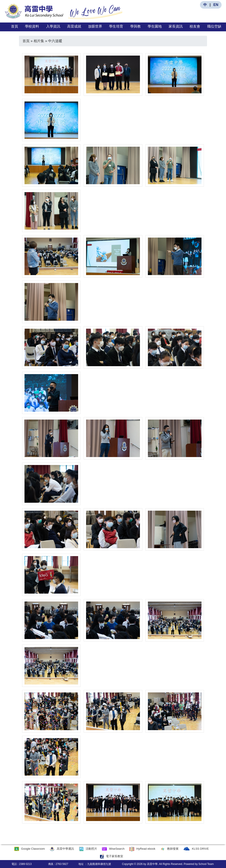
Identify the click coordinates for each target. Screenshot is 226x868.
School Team (206, 864)
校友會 (195, 26)
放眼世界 (95, 26)
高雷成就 (74, 26)
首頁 (15, 26)
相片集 (39, 41)
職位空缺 (214, 26)
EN (216, 5)
